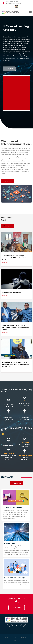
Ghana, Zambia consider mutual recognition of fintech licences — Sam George (16, 327)
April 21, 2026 (5, 263)
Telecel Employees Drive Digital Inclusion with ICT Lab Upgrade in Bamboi (14, 258)
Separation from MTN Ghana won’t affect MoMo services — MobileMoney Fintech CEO (16, 364)
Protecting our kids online (11, 293)
